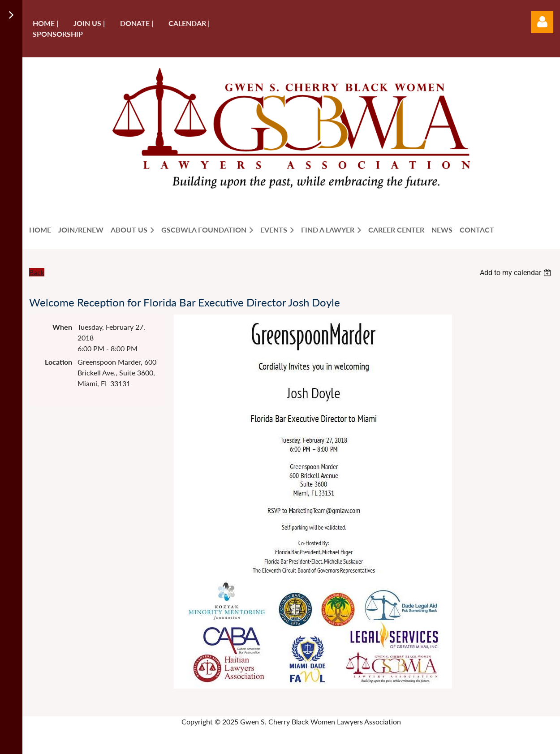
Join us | (89, 23)
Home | (45, 23)
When (62, 327)
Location (58, 362)
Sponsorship (58, 34)
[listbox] (517, 273)
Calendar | (189, 23)
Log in (542, 22)
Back (37, 272)
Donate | (137, 23)
